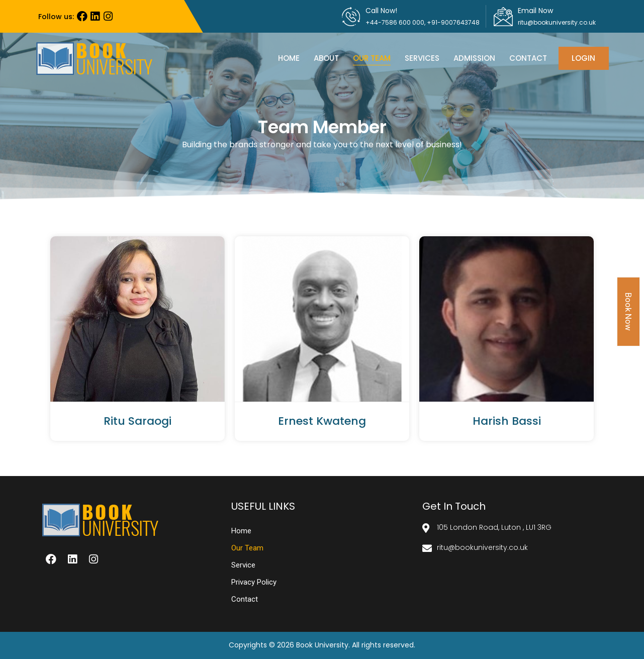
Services (422, 58)
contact (528, 58)
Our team (372, 58)
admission (474, 58)
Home (289, 58)
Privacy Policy (254, 582)
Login (583, 58)
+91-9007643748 (453, 22)
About (326, 58)
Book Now (628, 312)
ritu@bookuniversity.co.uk (557, 22)
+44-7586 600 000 (395, 22)
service (243, 565)
